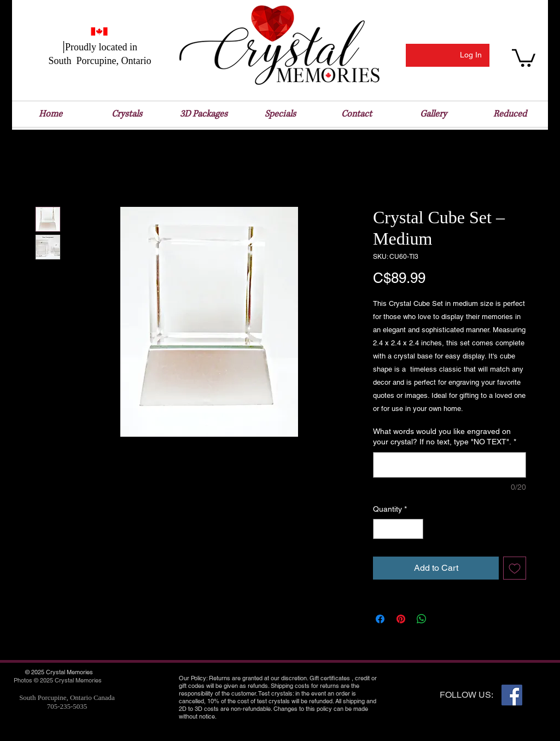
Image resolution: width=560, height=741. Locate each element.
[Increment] (415, 529)
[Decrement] (381, 529)
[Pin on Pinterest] (401, 619)
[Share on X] (442, 619)
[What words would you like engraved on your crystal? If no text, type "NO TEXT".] (450, 465)
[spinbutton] (398, 529)
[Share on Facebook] (380, 619)
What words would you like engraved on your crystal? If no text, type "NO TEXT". (445, 437)
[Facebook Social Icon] (512, 695)
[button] (524, 57)
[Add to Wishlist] (515, 568)
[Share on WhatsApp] (422, 619)
